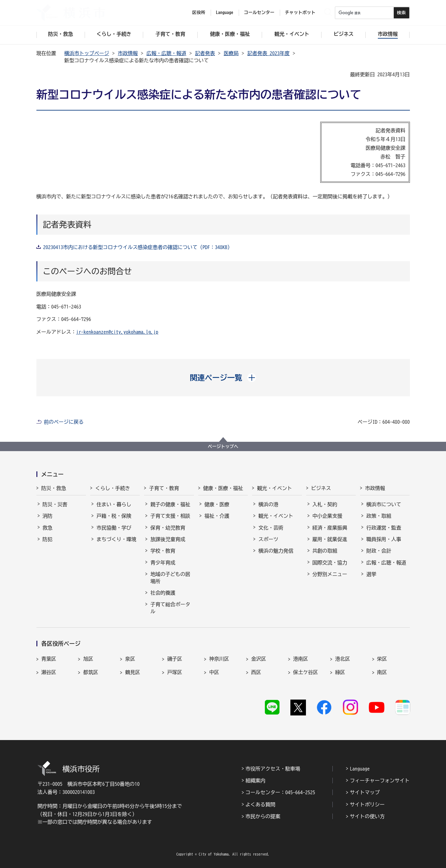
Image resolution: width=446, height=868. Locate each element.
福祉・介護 (217, 516)
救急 (48, 528)
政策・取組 (379, 516)
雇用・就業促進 (330, 539)
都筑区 (91, 672)
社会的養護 (163, 593)
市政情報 (128, 53)
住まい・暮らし (114, 504)
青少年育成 (163, 563)
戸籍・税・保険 (114, 516)
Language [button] (225, 12)
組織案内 (256, 781)
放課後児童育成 (168, 539)
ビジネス (321, 488)
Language (360, 769)
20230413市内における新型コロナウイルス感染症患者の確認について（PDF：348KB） (138, 247)
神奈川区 (219, 659)
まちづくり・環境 (116, 539)
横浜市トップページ (87, 53)
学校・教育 (163, 551)
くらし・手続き (113, 488)
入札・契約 (325, 504)
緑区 (340, 672)
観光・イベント (275, 488)
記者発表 (205, 53)
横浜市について (384, 504)
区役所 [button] (199, 12)
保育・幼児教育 (168, 528)
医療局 (231, 53)
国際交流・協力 (330, 563)
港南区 (301, 659)
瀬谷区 (49, 672)
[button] (223, 378)
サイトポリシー (367, 804)
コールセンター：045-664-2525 (280, 792)
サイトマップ (365, 792)
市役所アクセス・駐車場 (273, 769)
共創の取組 (325, 551)
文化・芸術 (271, 528)
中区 (214, 672)
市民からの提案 (263, 816)
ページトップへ (223, 446)
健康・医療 (217, 504)
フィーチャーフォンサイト (380, 781)
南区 (382, 672)
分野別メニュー (330, 574)
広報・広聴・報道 (167, 53)
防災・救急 (54, 488)
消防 (48, 516)
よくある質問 (261, 804)
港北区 (343, 659)
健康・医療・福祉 (223, 488)
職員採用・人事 (384, 539)
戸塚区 (175, 672)
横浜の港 (268, 504)
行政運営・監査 (384, 528)
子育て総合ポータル (170, 608)
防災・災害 (55, 504)
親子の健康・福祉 (170, 504)
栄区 (382, 659)
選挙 (371, 574)
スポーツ (268, 539)
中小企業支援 (327, 516)
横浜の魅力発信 (276, 551)
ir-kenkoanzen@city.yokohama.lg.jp (117, 332)
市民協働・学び (114, 528)
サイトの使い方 (367, 816)
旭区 (88, 659)
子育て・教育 (164, 488)
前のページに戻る (64, 422)
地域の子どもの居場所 (170, 578)
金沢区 (259, 659)
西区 (256, 672)
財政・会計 (379, 551)
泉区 (130, 659)
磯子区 (175, 659)
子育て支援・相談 (170, 516)
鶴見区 (133, 672)
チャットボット (300, 12)
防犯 (48, 539)
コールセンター (259, 12)
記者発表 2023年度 (269, 53)
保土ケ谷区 (306, 672)
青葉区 (49, 659)
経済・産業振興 (330, 528)
